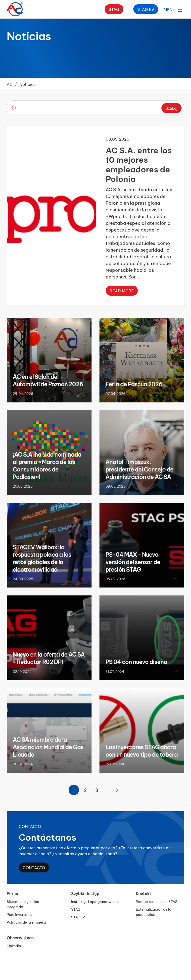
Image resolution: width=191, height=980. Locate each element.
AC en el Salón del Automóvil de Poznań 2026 (48, 380)
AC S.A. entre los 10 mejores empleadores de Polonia (139, 164)
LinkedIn (14, 946)
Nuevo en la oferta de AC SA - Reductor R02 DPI (49, 658)
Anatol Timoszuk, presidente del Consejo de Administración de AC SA (139, 469)
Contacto (34, 867)
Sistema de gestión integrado (23, 904)
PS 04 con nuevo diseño (136, 662)
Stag (114, 9)
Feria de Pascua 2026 (134, 384)
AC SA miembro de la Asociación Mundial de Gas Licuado (48, 747)
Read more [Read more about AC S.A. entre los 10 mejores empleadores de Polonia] (122, 291)
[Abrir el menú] (173, 9)
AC (10, 84)
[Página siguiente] (117, 790)
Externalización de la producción (154, 912)
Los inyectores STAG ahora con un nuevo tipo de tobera (142, 750)
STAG (76, 909)
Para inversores (19, 914)
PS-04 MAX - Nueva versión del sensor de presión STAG (133, 562)
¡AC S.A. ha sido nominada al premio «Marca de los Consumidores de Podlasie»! (47, 465)
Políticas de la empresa (26, 922)
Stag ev (146, 9)
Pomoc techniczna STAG (157, 901)
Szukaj (171, 108)
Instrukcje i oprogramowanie (95, 901)
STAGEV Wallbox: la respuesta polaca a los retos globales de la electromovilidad (42, 558)
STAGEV (78, 917)
